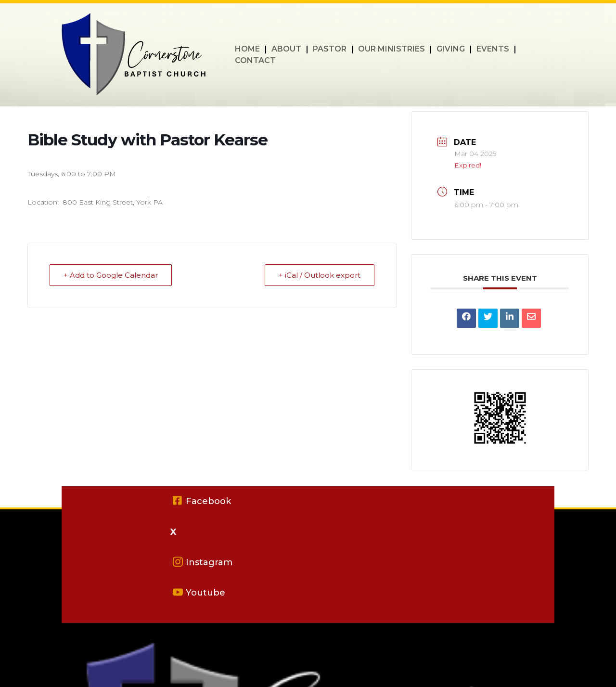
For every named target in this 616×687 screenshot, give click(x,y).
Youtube (205, 593)
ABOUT (286, 50)
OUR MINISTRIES (391, 50)
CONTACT (255, 61)
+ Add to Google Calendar (111, 275)
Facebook (208, 501)
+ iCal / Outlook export (320, 275)
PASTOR (330, 50)
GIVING (451, 50)
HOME (247, 50)
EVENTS (493, 50)
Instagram (209, 562)
